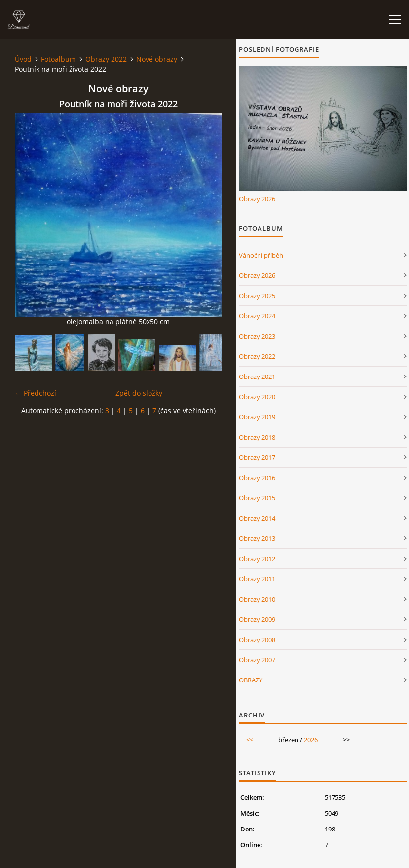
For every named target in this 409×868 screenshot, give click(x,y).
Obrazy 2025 (257, 296)
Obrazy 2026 (257, 199)
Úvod (23, 59)
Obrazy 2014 (257, 518)
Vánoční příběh (261, 255)
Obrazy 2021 (257, 377)
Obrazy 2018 (257, 437)
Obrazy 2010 (257, 599)
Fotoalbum (58, 59)
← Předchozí (36, 393)
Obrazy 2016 (257, 478)
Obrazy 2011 (257, 579)
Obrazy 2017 (257, 457)
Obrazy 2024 (257, 316)
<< (250, 740)
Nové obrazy (157, 59)
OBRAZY (251, 680)
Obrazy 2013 (257, 538)
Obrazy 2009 (257, 619)
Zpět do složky (139, 393)
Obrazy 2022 (106, 59)
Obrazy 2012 (257, 559)
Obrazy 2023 (257, 336)
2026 (311, 740)
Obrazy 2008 (257, 640)
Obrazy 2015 (257, 498)
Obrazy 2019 (257, 417)
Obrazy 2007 (257, 660)
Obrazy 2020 (257, 397)
